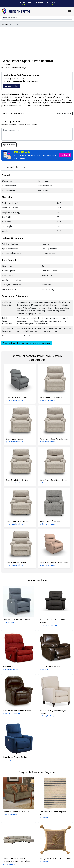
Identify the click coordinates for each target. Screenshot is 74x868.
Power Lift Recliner (50, 521)
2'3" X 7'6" (54, 813)
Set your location (12, 86)
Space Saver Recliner (51, 398)
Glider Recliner (50, 667)
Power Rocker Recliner (17, 398)
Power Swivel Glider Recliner (54, 480)
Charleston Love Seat (16, 812)
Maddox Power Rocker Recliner (53, 621)
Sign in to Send (9, 145)
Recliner (8, 667)
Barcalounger (10, 622)
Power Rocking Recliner (15, 757)
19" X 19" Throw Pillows (55, 858)
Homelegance (10, 760)
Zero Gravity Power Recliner (17, 620)
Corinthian (45, 669)
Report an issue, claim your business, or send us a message (27, 343)
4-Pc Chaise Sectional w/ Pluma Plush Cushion (16, 860)
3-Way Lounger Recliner (53, 712)
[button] (71, 11)
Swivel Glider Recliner (17, 480)
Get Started (65, 155)
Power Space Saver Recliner (54, 439)
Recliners (6, 24)
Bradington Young (48, 716)
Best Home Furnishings (17, 67)
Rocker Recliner (15, 439)
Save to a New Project (64, 113)
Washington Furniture (12, 669)
